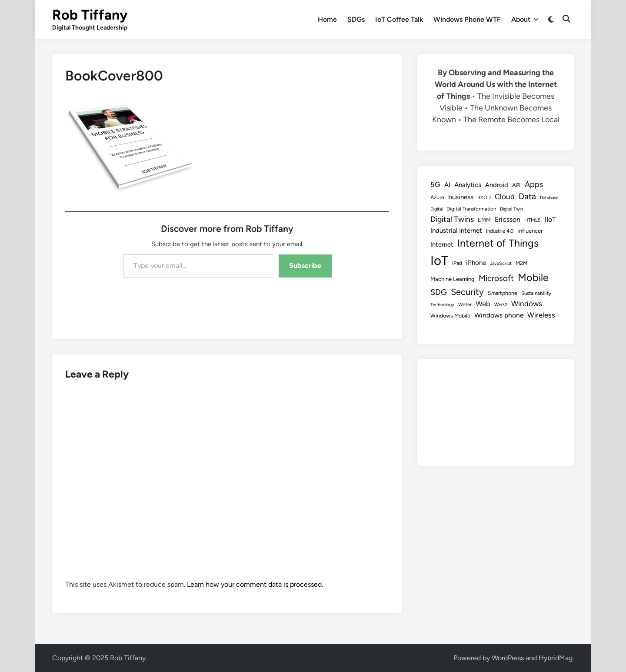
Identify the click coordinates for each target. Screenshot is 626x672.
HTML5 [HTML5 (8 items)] (533, 220)
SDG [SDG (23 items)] (439, 292)
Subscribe (305, 266)
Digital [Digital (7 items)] (436, 209)
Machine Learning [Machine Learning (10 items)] (453, 279)
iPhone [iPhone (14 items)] (476, 263)
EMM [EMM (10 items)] (484, 220)
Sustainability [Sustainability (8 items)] (536, 293)
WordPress (508, 658)
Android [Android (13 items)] (497, 185)
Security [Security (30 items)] (467, 292)
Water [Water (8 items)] (465, 304)
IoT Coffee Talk (399, 19)
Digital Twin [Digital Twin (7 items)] (511, 209)
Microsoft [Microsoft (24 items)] (496, 278)
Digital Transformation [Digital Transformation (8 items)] (471, 209)
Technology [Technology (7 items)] (442, 305)
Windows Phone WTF (467, 19)
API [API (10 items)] (516, 185)
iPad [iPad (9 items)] (457, 263)
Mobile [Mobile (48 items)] (533, 277)
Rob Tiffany (90, 15)
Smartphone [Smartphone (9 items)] (503, 293)
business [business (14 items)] (461, 197)
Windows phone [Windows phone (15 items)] (499, 315)
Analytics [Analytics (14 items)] (468, 185)
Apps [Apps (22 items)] (534, 184)
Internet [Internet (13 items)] (442, 244)
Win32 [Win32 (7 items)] (501, 305)
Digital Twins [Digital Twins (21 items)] (452, 219)
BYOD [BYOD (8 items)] (484, 197)
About (525, 20)
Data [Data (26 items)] (527, 196)
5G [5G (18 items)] (435, 184)
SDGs (356, 19)
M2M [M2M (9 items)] (521, 263)
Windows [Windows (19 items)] (527, 304)
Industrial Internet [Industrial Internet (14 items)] (456, 231)
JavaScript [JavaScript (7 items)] (501, 263)
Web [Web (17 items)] (483, 304)
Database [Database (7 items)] (549, 198)
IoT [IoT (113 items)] (439, 260)
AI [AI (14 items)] (447, 185)
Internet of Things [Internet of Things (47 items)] (498, 243)
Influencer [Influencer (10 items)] (530, 231)
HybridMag (556, 658)
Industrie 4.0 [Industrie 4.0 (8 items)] (500, 231)
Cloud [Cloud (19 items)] (505, 197)
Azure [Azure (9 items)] (437, 197)
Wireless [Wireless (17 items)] (541, 315)
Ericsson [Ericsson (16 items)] (508, 219)
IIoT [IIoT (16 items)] (550, 219)
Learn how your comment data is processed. (255, 584)
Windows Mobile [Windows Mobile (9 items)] (450, 316)
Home (327, 19)
